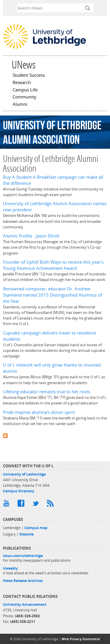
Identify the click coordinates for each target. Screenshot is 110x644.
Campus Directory (19, 491)
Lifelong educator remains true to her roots (46, 392)
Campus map (36, 528)
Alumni (20, 105)
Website (27, 534)
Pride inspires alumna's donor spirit (39, 412)
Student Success (29, 76)
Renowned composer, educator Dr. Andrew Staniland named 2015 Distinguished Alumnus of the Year (53, 295)
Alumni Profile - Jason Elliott (31, 236)
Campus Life (25, 90)
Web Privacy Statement (81, 639)
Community (24, 97)
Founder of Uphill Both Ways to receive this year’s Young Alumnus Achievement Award (53, 265)
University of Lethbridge (24, 474)
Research (22, 83)
